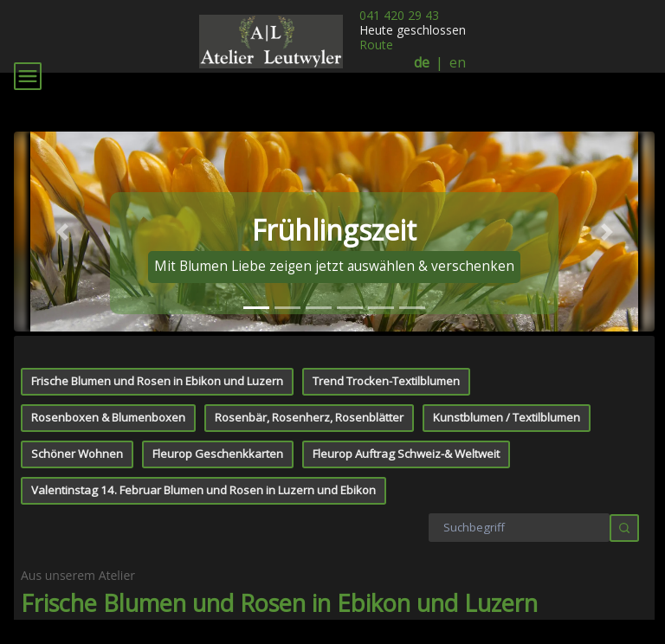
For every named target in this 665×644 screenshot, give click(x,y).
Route (376, 45)
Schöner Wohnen (77, 438)
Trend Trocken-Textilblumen (386, 365)
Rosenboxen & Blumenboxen (108, 402)
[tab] (256, 292)
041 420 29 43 (399, 15)
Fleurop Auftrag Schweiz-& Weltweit (406, 438)
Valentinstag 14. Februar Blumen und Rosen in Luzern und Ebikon (203, 474)
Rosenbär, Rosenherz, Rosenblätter (309, 402)
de (422, 63)
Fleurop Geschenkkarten (218, 438)
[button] (62, 216)
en (458, 63)
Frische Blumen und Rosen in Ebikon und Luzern (157, 365)
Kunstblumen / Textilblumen (507, 402)
